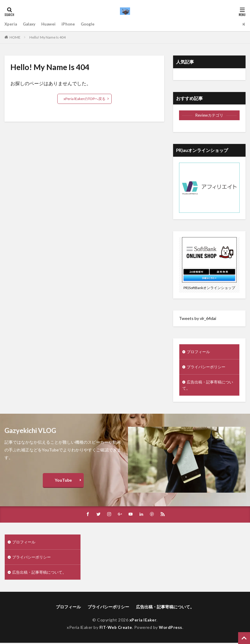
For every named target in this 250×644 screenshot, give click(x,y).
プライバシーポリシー (208, 367)
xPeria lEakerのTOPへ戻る (84, 99)
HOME (15, 37)
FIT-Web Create (115, 629)
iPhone (71, 24)
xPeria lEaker (143, 622)
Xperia (11, 24)
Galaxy (30, 24)
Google (91, 24)
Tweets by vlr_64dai (198, 318)
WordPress (171, 629)
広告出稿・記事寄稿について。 (207, 386)
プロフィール (199, 352)
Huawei (50, 24)
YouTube (63, 481)
